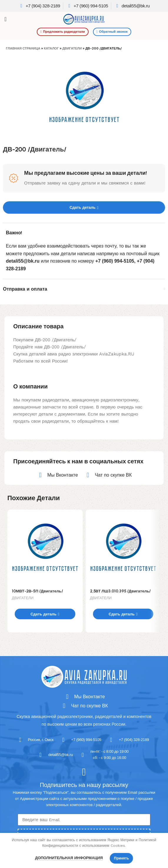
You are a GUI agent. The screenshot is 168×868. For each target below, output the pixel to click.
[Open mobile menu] (5, 19)
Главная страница (23, 48)
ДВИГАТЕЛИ (72, 48)
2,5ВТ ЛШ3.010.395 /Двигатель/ (120, 591)
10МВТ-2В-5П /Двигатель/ (37, 591)
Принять (121, 858)
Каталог (51, 48)
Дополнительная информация (69, 858)
